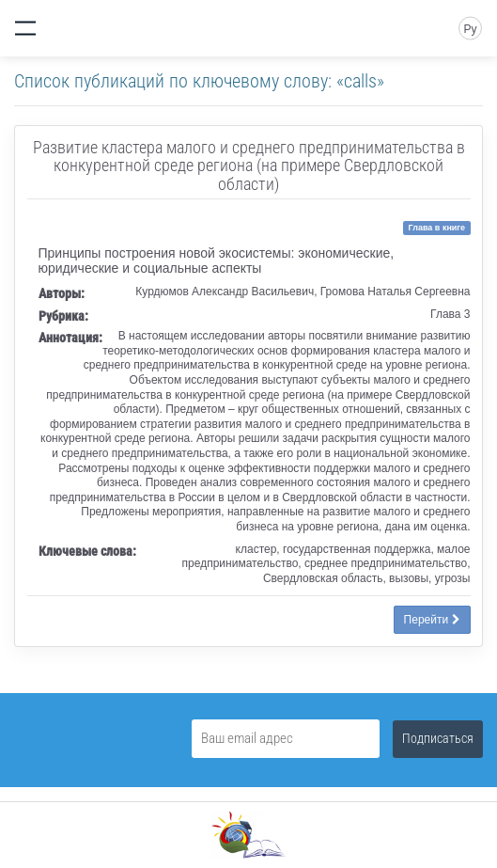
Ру (470, 29)
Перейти (432, 620)
